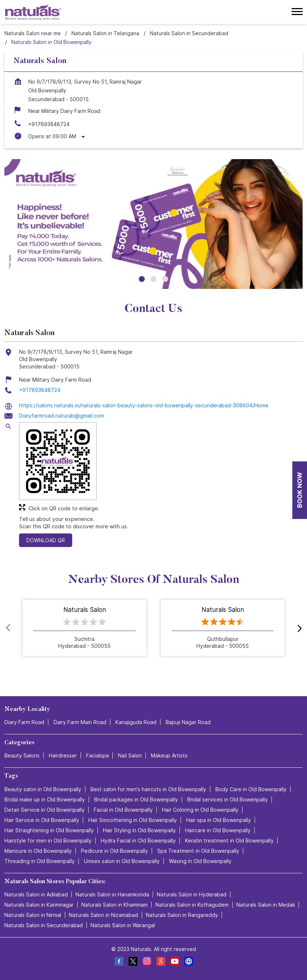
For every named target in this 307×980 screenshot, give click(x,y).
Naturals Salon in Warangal (123, 925)
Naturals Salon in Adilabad (36, 894)
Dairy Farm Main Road (80, 722)
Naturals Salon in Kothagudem (192, 905)
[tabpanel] (153, 224)
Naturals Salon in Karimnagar (39, 905)
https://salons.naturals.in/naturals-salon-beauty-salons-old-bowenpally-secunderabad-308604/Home (144, 405)
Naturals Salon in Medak (266, 905)
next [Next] (298, 628)
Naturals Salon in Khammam (114, 905)
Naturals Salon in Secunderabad (44, 925)
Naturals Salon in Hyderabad (192, 894)
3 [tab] (165, 279)
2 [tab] (153, 279)
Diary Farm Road (24, 722)
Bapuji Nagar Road (188, 722)
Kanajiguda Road (136, 722)
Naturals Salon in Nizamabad (103, 915)
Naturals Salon (85, 610)
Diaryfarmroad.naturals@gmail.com (62, 416)
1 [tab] (142, 279)
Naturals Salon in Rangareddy (182, 915)
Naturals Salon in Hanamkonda (112, 894)
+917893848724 (49, 124)
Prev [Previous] (9, 628)
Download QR (46, 540)
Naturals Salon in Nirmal (33, 915)
